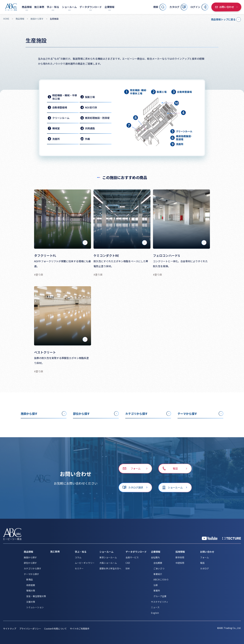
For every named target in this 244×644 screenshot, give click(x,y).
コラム (78, 557)
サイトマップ (10, 629)
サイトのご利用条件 (80, 629)
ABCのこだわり (161, 579)
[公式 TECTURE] (232, 538)
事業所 (157, 591)
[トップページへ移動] (11, 7)
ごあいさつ (159, 568)
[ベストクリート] (63, 316)
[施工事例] (39, 7)
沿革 (156, 585)
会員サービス (132, 557)
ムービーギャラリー (85, 563)
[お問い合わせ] (226, 7)
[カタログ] (178, 7)
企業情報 (156, 552)
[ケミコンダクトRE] (122, 219)
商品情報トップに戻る (223, 19)
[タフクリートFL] (63, 219)
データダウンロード (136, 552)
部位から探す (30, 563)
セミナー (79, 568)
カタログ (204, 568)
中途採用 (180, 563)
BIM (128, 568)
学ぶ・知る (81, 552)
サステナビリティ (160, 602)
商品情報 (20, 19)
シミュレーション (35, 607)
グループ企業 (160, 596)
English (155, 613)
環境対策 (31, 591)
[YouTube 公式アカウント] (210, 538)
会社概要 (158, 563)
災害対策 (31, 602)
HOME (6, 19)
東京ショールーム (108, 557)
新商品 (30, 579)
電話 (202, 563)
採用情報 (180, 552)
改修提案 (31, 585)
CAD (128, 563)
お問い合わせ (207, 552)
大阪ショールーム (108, 563)
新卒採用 (180, 557)
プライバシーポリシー (30, 629)
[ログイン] (199, 7)
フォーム (204, 557)
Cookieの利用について (55, 629)
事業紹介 (158, 574)
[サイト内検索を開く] (160, 7)
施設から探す (37, 19)
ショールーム (106, 552)
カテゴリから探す (33, 568)
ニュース (155, 607)
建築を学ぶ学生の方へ (110, 568)
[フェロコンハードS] (181, 219)
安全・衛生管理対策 (36, 596)
